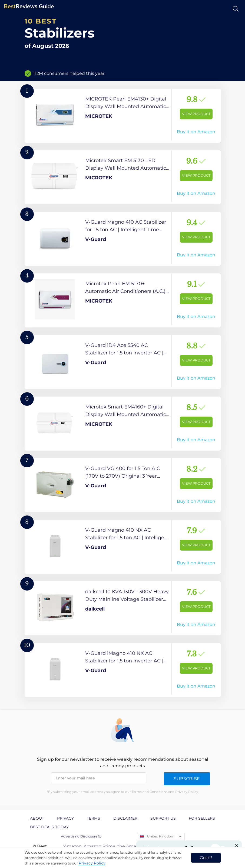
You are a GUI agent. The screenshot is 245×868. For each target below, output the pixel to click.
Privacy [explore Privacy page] (65, 818)
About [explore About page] (37, 818)
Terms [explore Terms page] (93, 818)
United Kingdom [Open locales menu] (161, 836)
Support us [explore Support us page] (163, 818)
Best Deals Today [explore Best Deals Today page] (49, 827)
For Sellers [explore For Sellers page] (202, 818)
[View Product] (123, 116)
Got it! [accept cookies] (206, 858)
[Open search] (236, 9)
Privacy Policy (92, 863)
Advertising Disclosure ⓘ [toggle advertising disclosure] (81, 836)
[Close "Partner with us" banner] (237, 846)
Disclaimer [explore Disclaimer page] (125, 818)
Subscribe (187, 779)
